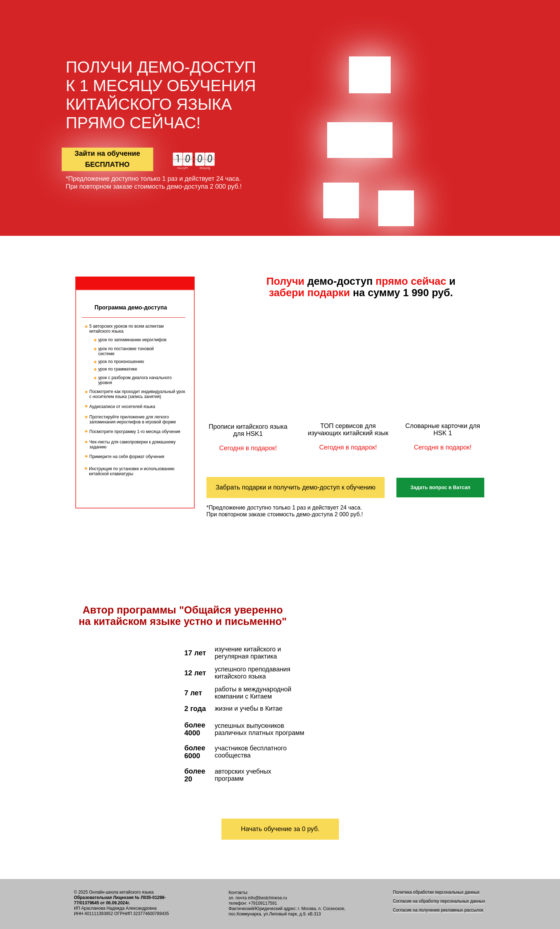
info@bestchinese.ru (267, 898)
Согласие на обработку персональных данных (439, 901)
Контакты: (238, 893)
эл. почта (238, 898)
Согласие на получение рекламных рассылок (438, 910)
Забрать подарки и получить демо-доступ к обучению (296, 487)
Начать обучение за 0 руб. (280, 829)
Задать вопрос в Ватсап (440, 487)
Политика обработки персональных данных (436, 892)
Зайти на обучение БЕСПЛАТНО (107, 159)
